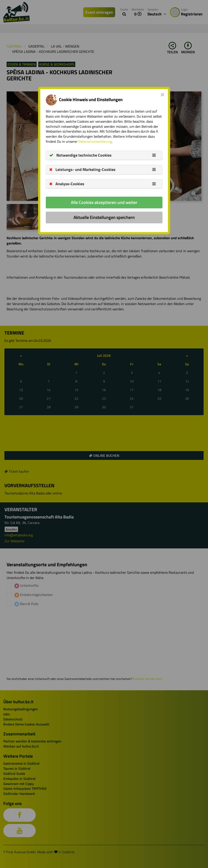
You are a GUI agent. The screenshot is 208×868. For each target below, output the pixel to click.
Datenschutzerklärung (95, 141)
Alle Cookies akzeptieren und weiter (104, 202)
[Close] (163, 94)
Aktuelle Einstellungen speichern (104, 217)
